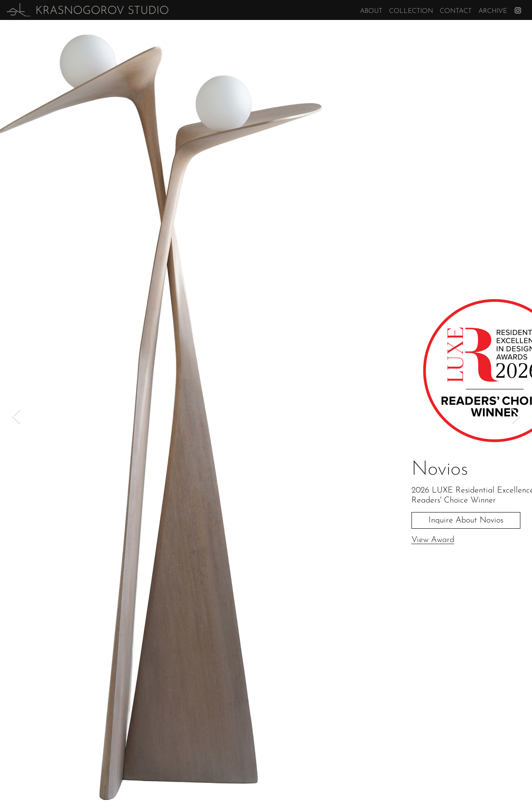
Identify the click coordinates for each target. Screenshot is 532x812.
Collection (411, 11)
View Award (433, 540)
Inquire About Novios (466, 520)
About (371, 11)
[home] (87, 10)
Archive (493, 11)
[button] (17, 416)
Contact (456, 11)
